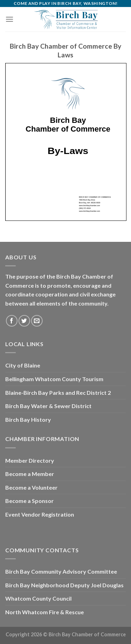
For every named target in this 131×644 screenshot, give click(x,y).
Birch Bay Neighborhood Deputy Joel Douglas (64, 585)
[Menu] (9, 19)
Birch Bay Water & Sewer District (48, 406)
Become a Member (30, 474)
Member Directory (30, 460)
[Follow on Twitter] (24, 321)
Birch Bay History (28, 419)
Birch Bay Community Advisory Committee (61, 571)
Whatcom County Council (38, 598)
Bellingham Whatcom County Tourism (54, 379)
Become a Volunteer (31, 487)
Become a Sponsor (30, 501)
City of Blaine (23, 365)
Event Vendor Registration (40, 514)
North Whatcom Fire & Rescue (45, 612)
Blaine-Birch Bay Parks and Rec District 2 (58, 393)
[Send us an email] (37, 321)
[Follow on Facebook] (12, 321)
